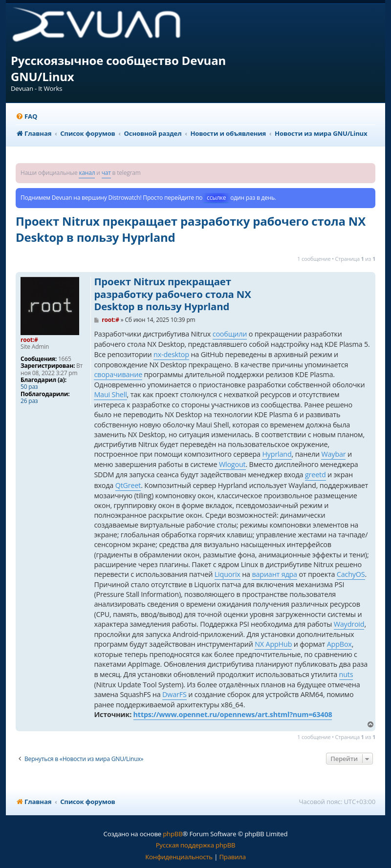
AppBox (339, 644)
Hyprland (277, 454)
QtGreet (128, 485)
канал (87, 173)
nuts (346, 674)
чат (106, 173)
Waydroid (349, 624)
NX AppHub (273, 644)
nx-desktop (171, 354)
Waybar (333, 454)
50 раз (29, 387)
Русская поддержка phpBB (196, 845)
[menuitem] (26, 116)
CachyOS (351, 574)
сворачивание (118, 374)
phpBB (173, 834)
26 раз (29, 401)
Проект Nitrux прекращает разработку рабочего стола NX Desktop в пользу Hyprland (191, 229)
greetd (315, 475)
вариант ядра (274, 574)
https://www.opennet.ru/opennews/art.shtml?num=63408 (233, 714)
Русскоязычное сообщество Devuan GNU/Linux (118, 68)
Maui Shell (110, 394)
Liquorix (228, 574)
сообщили (230, 334)
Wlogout (232, 464)
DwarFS (174, 694)
